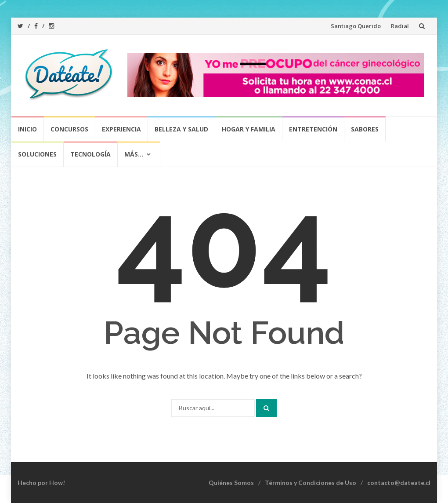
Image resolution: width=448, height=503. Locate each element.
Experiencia (121, 129)
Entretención (313, 129)
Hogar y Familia (249, 129)
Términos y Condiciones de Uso (311, 483)
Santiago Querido (356, 26)
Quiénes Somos (231, 483)
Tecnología (90, 154)
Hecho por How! (41, 483)
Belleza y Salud (181, 129)
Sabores (365, 129)
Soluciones (37, 154)
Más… (134, 154)
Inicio (27, 129)
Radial (400, 26)
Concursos (69, 129)
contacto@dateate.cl (399, 483)
